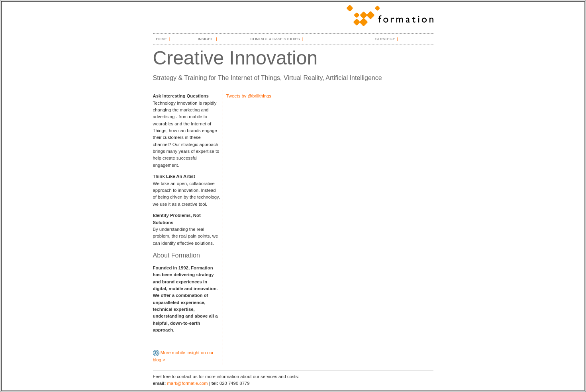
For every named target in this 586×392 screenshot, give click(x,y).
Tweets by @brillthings (249, 96)
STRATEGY (385, 39)
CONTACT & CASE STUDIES (275, 39)
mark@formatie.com (187, 383)
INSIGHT (206, 39)
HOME (162, 39)
